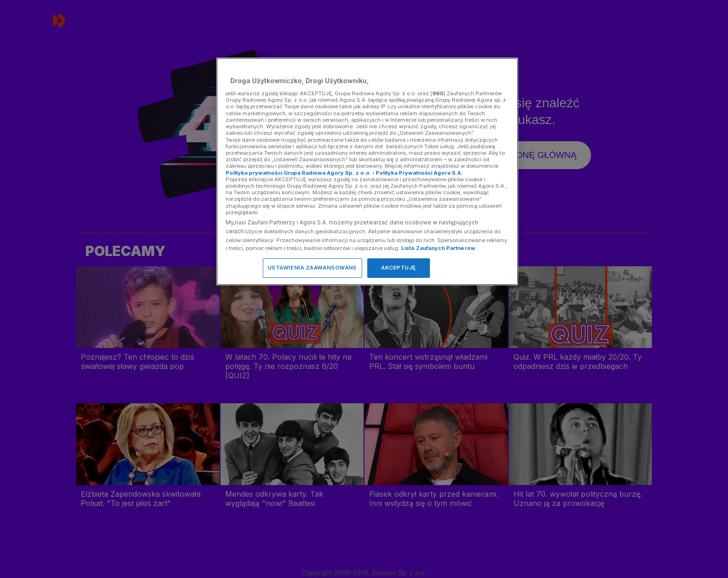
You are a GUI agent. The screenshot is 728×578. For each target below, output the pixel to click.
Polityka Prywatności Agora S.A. (419, 173)
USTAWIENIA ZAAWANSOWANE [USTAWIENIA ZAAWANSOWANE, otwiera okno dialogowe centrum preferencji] (312, 268)
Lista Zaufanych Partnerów (438, 248)
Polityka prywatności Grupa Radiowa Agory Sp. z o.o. (299, 173)
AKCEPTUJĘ (399, 268)
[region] (367, 171)
